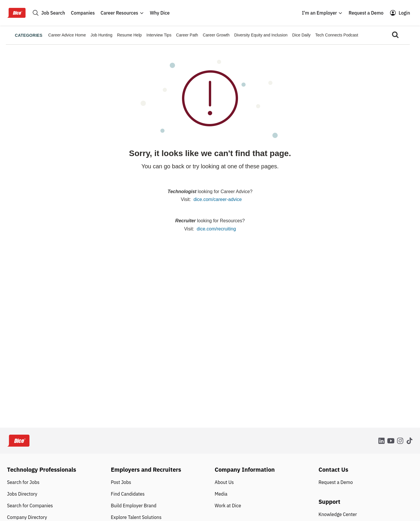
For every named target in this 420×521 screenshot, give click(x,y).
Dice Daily (301, 35)
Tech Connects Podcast (337, 35)
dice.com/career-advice (217, 199)
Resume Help (129, 35)
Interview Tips (159, 35)
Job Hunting (102, 35)
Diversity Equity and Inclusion (261, 35)
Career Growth (216, 35)
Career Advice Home (67, 35)
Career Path (187, 35)
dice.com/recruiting (216, 229)
